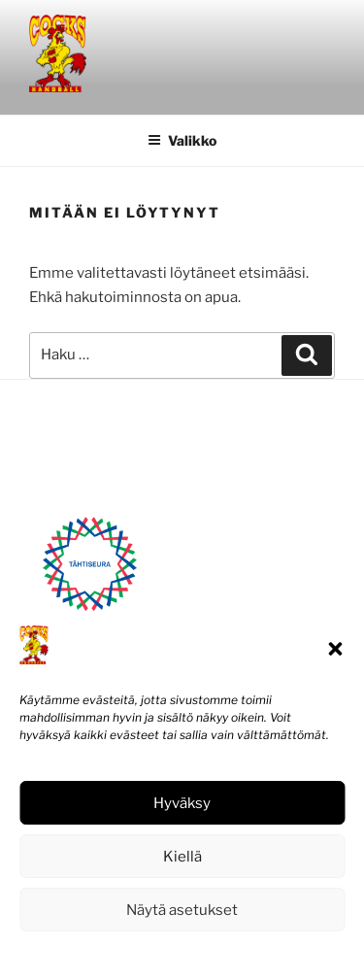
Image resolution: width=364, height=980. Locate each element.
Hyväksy (182, 803)
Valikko (182, 140)
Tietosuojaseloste (226, 953)
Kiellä (182, 857)
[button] (335, 649)
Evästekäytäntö (123, 953)
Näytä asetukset (182, 910)
